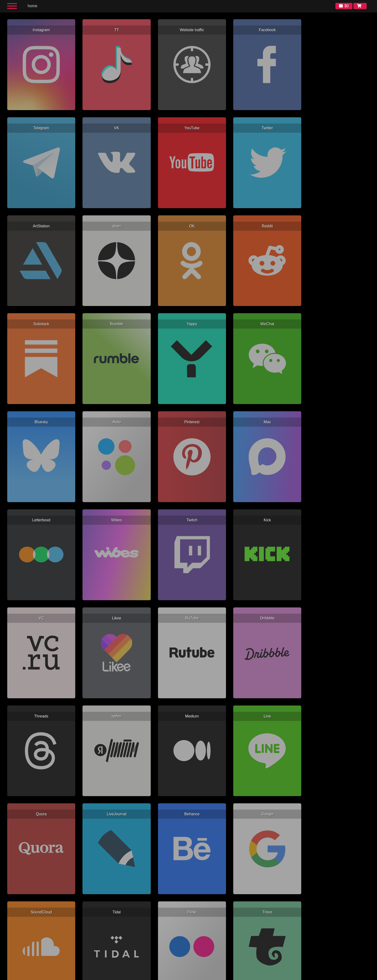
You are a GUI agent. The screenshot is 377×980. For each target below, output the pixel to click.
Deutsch (190, 976)
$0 (347, 6)
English (147, 976)
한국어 (220, 976)
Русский (168, 976)
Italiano (200, 976)
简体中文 (210, 976)
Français (179, 976)
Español (158, 976)
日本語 (230, 976)
